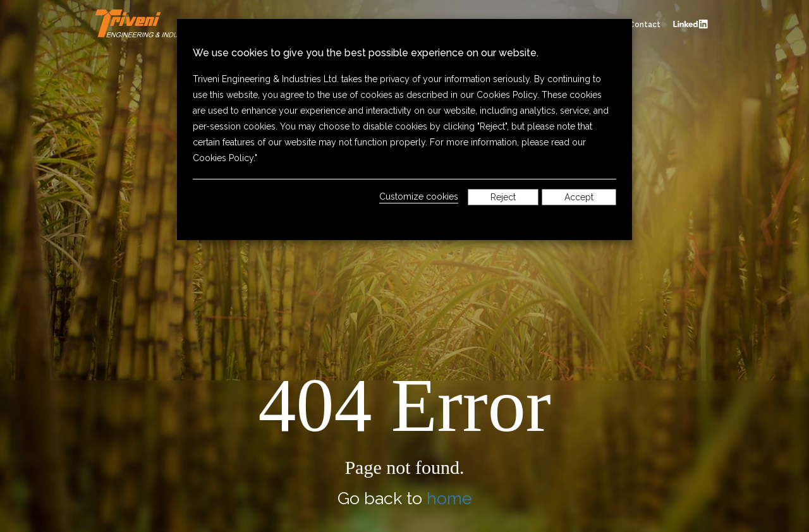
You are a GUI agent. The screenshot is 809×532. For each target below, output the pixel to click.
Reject (503, 197)
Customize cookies (419, 196)
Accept (579, 197)
